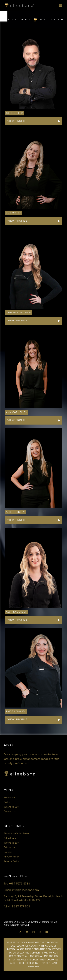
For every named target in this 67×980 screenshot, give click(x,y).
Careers (8, 852)
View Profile (17, 121)
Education (9, 798)
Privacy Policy (11, 857)
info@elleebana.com (25, 890)
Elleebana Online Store (16, 834)
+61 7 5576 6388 (19, 884)
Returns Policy (11, 861)
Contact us (9, 812)
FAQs (7, 802)
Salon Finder (11, 838)
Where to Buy (11, 807)
